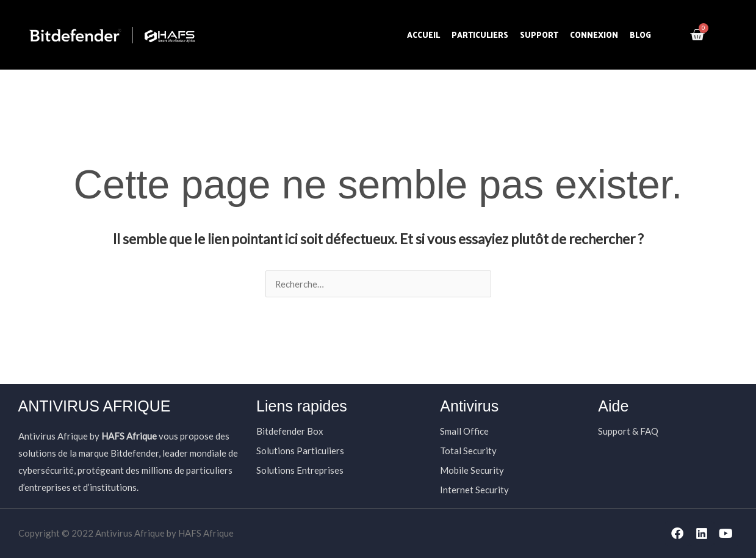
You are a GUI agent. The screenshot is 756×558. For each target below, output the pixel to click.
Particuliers (480, 34)
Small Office (464, 431)
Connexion (594, 34)
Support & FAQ (628, 431)
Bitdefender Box (290, 431)
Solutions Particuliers (300, 451)
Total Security (468, 451)
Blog (640, 34)
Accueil (423, 34)
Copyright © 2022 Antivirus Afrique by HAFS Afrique (126, 533)
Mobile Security (472, 470)
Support (539, 34)
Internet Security (474, 490)
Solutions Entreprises (300, 470)
